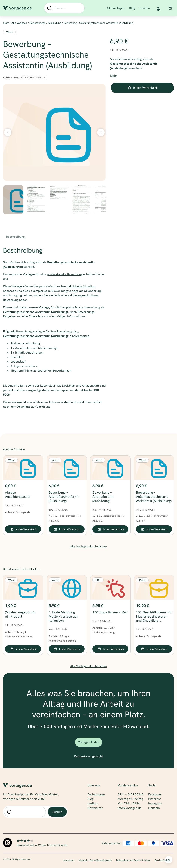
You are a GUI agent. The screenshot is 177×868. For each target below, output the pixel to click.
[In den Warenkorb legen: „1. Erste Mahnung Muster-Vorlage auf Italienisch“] (67, 649)
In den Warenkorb (145, 88)
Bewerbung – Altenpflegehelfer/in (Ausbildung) (64, 497)
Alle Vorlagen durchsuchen (88, 546)
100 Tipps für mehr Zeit (110, 612)
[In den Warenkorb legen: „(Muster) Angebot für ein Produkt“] (23, 649)
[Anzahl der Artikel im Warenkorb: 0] (170, 8)
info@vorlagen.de (130, 808)
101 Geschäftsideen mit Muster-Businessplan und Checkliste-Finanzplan (154, 616)
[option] (36, 200)
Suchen (57, 812)
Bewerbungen (38, 23)
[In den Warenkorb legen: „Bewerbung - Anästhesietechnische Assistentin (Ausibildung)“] (154, 529)
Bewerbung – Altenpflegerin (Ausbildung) (103, 497)
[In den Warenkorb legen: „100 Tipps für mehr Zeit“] (110, 649)
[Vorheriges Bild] (8, 132)
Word (9, 32)
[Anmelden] (158, 8)
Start (6, 23)
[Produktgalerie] (54, 132)
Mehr (114, 76)
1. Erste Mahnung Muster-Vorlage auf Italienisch (63, 616)
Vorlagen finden (89, 742)
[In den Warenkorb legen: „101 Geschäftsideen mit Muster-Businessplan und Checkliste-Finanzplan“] (154, 649)
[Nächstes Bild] (101, 132)
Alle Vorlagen (19, 23)
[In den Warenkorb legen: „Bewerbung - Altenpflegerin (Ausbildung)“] (110, 529)
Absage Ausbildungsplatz (18, 495)
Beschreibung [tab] (15, 237)
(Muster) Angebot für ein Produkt (20, 614)
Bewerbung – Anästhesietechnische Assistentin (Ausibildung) (154, 497)
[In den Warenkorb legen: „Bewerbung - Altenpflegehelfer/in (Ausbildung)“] (67, 529)
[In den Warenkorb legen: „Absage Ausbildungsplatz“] (23, 529)
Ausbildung (55, 23)
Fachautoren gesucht (89, 756)
